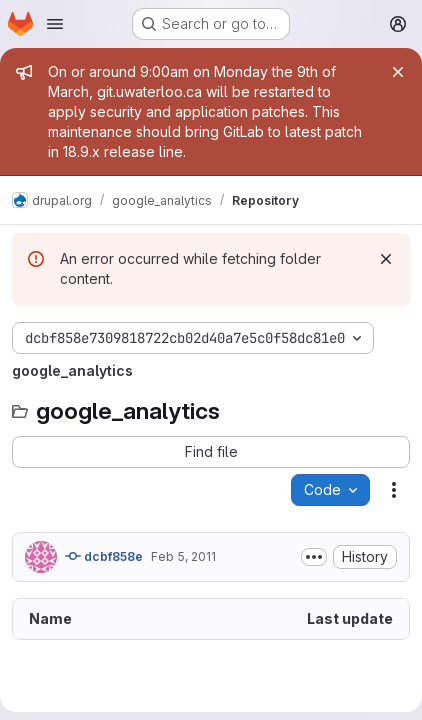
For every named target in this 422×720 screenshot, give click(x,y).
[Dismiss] (386, 259)
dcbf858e (104, 556)
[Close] (398, 72)
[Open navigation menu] (55, 24)
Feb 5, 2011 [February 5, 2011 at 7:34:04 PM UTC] (183, 556)
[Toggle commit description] (314, 557)
